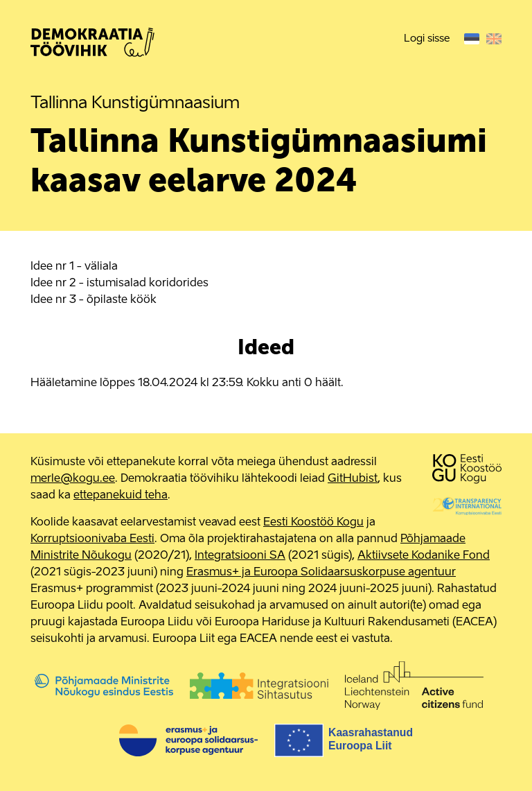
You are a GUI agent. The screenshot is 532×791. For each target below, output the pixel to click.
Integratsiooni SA (240, 556)
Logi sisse (427, 38)
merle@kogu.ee (73, 479)
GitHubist (353, 479)
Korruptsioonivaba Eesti (92, 539)
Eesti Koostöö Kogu (313, 523)
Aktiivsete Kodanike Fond (424, 556)
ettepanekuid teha (121, 496)
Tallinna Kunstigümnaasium (135, 104)
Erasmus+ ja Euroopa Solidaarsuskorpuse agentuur (321, 573)
